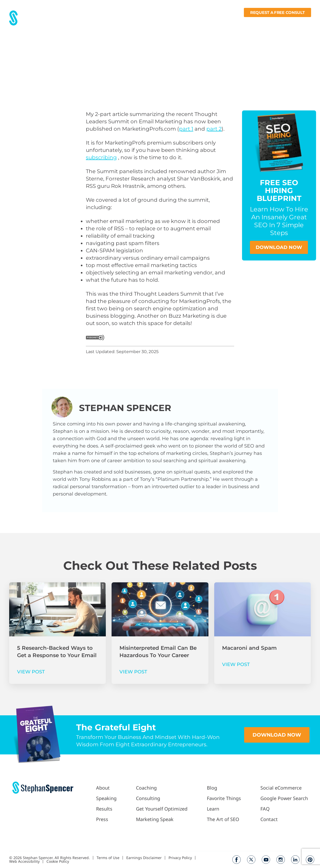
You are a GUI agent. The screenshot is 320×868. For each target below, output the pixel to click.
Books (281, 23)
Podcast (193, 23)
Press (133, 23)
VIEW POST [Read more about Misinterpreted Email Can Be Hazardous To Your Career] (133, 672)
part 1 (186, 129)
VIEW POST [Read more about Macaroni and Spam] (236, 664)
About (96, 23)
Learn (259, 23)
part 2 (214, 129)
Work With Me (161, 23)
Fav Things (235, 23)
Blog (214, 23)
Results (115, 23)
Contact (303, 23)
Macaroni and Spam (249, 648)
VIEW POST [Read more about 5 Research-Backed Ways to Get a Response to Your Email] (31, 672)
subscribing (101, 157)
